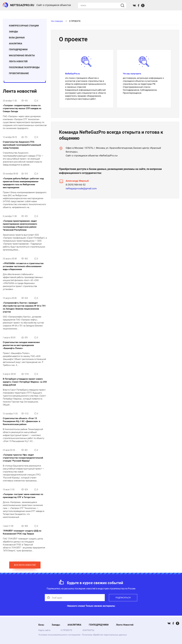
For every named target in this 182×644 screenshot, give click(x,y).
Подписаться (123, 599)
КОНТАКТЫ (88, 630)
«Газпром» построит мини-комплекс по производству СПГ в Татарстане (23, 497)
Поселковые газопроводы (25, 68)
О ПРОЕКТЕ (66, 630)
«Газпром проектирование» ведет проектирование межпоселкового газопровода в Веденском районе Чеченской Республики (20, 227)
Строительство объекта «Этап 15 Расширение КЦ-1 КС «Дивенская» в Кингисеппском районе (21, 423)
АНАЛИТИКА (16, 44)
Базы (41, 625)
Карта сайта (44, 630)
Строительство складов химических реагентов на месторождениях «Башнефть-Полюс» (21, 347)
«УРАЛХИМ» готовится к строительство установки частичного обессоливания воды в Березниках (23, 268)
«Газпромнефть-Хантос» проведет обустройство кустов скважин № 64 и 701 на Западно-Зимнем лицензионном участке (24, 309)
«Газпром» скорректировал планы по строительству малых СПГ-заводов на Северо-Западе (22, 110)
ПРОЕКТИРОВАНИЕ (20, 74)
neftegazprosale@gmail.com (81, 188)
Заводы (14, 32)
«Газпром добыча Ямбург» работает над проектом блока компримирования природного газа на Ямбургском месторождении (23, 184)
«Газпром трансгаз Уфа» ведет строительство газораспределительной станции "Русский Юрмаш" (23, 459)
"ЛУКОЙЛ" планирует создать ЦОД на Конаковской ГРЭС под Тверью (22, 534)
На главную (57, 21)
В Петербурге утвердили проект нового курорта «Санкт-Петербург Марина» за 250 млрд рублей (25, 383)
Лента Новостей (19, 62)
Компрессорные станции (25, 26)
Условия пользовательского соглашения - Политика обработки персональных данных (83, 635)
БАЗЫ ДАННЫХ (18, 38)
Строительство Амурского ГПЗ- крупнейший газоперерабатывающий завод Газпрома (22, 146)
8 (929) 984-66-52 (76, 185)
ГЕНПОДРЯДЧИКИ (19, 50)
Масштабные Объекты (23, 56)
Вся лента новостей (25, 566)
